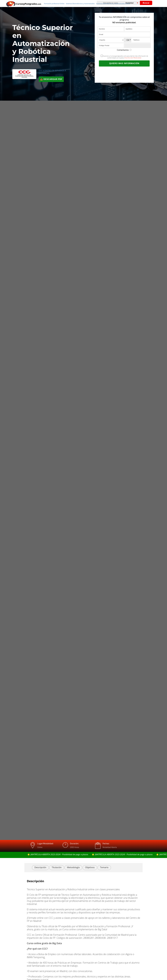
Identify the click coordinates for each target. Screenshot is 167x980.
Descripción (40, 867)
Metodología (73, 867)
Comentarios (124, 50)
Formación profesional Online (54, 4)
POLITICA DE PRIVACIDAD (133, 58)
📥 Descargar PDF (51, 79)
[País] (111, 40)
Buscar (146, 3)
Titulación (57, 867)
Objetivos (90, 867)
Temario (104, 867)
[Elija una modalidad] (135, 3)
